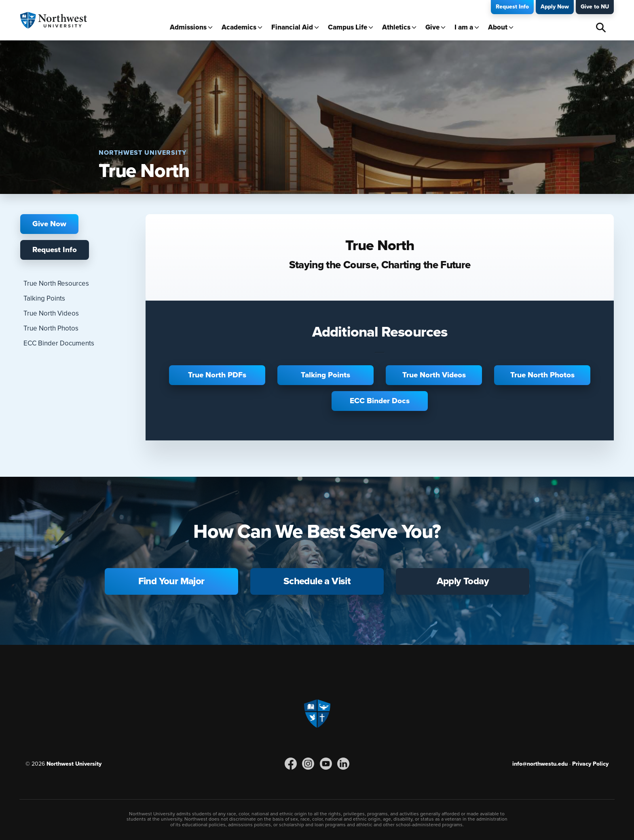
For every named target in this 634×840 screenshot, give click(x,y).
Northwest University (74, 764)
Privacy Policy (590, 764)
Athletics (396, 27)
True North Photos (51, 328)
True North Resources (56, 283)
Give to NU (595, 7)
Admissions (188, 27)
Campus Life (348, 27)
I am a (464, 27)
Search (601, 27)
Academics (239, 27)
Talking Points (44, 298)
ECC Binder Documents (59, 343)
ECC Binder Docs (380, 401)
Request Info (512, 7)
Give (432, 27)
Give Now (49, 224)
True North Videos (51, 313)
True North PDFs (217, 375)
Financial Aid (292, 27)
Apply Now (555, 7)
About (498, 27)
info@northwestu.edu (540, 764)
